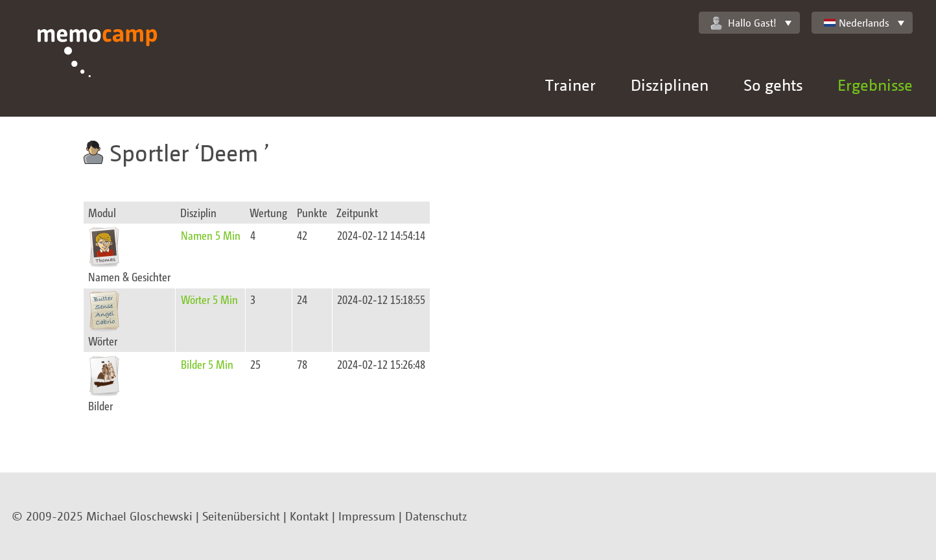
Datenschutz (436, 516)
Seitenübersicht (241, 516)
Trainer (570, 85)
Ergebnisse (875, 85)
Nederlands (856, 23)
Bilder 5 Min (207, 364)
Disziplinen (670, 85)
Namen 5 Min (211, 235)
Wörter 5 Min (209, 299)
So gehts (773, 85)
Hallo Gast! (743, 23)
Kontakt (309, 516)
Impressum (367, 516)
